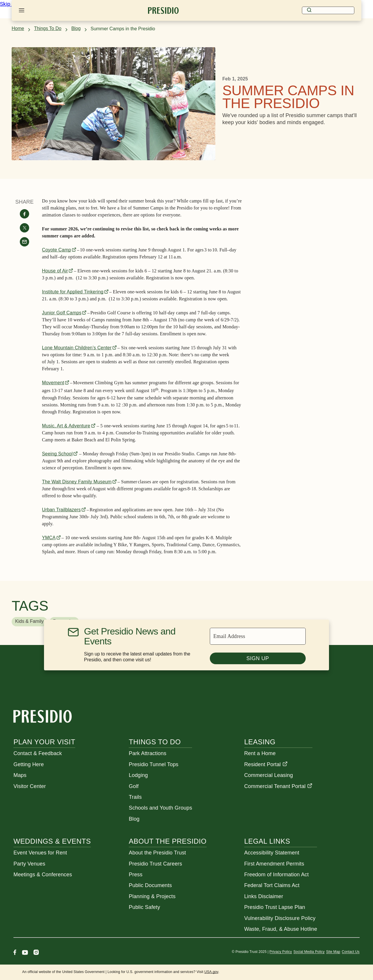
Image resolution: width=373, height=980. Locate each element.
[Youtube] (25, 953)
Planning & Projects (152, 896)
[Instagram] (36, 953)
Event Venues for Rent (40, 853)
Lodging (138, 775)
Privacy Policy (281, 952)
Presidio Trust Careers (155, 864)
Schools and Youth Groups (160, 808)
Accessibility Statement (272, 853)
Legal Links (267, 841)
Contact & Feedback (38, 753)
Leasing (260, 742)
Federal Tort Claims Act (272, 885)
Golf (134, 786)
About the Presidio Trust (157, 853)
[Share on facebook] (24, 214)
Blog (76, 28)
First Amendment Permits (274, 864)
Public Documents (150, 885)
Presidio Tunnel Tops (154, 764)
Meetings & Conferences (43, 875)
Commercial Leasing (269, 775)
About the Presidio (168, 841)
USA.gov (211, 972)
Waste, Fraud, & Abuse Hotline (281, 929)
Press (136, 875)
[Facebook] (15, 953)
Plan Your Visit (44, 742)
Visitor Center (30, 786)
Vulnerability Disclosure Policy (280, 918)
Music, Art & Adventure (66, 426)
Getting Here (29, 764)
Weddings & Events (52, 841)
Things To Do (48, 28)
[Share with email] (24, 242)
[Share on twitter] (24, 228)
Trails (135, 797)
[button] (29, 622)
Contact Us (351, 952)
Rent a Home (260, 753)
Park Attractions (148, 753)
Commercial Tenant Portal (278, 786)
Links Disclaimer (264, 896)
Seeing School (57, 454)
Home (18, 28)
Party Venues (29, 864)
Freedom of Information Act (277, 875)
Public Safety (144, 907)
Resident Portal (266, 764)
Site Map (333, 952)
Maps (20, 775)
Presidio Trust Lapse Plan (275, 907)
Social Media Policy (309, 952)
